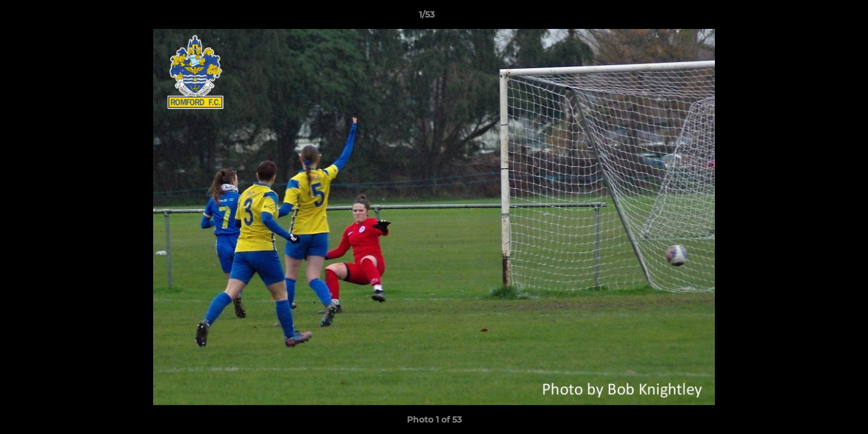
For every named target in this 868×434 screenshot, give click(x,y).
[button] (817, 17)
